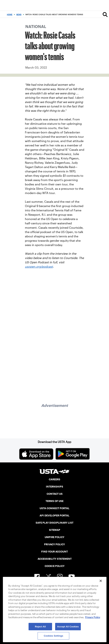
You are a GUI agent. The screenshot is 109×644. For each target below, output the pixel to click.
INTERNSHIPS (54, 487)
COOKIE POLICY (55, 566)
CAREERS (54, 479)
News (19, 15)
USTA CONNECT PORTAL (54, 508)
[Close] (101, 581)
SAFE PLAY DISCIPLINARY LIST (54, 523)
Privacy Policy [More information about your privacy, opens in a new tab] (93, 617)
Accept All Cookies (68, 627)
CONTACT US (55, 494)
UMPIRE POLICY (54, 537)
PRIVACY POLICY (54, 544)
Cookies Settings (54, 636)
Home (10, 15)
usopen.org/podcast (39, 267)
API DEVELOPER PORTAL (54, 515)
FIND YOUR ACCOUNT (54, 552)
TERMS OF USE (54, 501)
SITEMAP (55, 530)
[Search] (105, 14)
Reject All (40, 627)
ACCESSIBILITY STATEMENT (55, 559)
